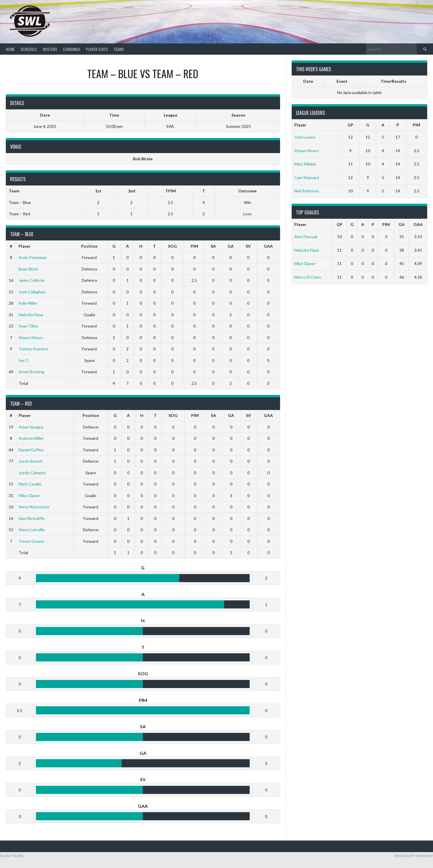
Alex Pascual (306, 237)
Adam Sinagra (31, 427)
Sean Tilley (28, 326)
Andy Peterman (33, 257)
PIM (194, 246)
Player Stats (97, 49)
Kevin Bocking (31, 372)
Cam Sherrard (307, 178)
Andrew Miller (31, 438)
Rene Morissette (34, 507)
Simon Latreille (32, 530)
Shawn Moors (31, 338)
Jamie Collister (32, 280)
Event (342, 81)
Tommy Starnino (33, 349)
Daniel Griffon (31, 450)
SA (213, 246)
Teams (119, 49)
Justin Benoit (31, 461)
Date (308, 81)
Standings (72, 49)
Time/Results (393, 81)
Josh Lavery (305, 137)
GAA (268, 246)
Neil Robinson (307, 191)
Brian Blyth (28, 269)
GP (350, 125)
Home (10, 49)
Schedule (29, 49)
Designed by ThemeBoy (414, 856)
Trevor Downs (31, 541)
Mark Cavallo (30, 484)
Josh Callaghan (32, 292)
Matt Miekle (305, 164)
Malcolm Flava (31, 315)
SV (248, 246)
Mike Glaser (29, 495)
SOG (172, 246)
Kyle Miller (28, 303)
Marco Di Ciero (308, 277)
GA (231, 246)
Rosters (50, 49)
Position (89, 246)
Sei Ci (24, 360)
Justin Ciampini (32, 473)
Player (25, 246)
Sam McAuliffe (32, 518)
